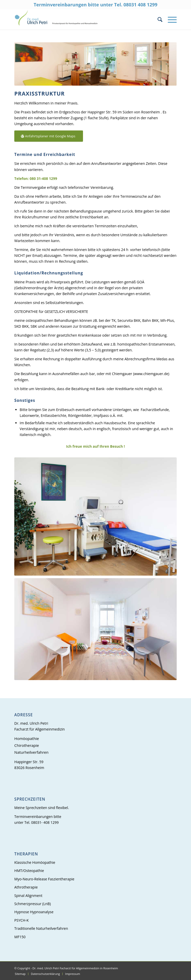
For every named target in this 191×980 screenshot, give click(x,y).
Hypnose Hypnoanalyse (34, 912)
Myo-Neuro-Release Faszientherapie (44, 879)
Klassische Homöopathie (35, 862)
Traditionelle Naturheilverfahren (41, 928)
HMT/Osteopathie (29, 871)
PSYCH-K (21, 920)
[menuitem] (158, 19)
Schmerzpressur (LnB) (33, 904)
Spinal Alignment (28, 896)
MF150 (20, 937)
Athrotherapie (26, 887)
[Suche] (158, 19)
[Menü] (170, 19)
